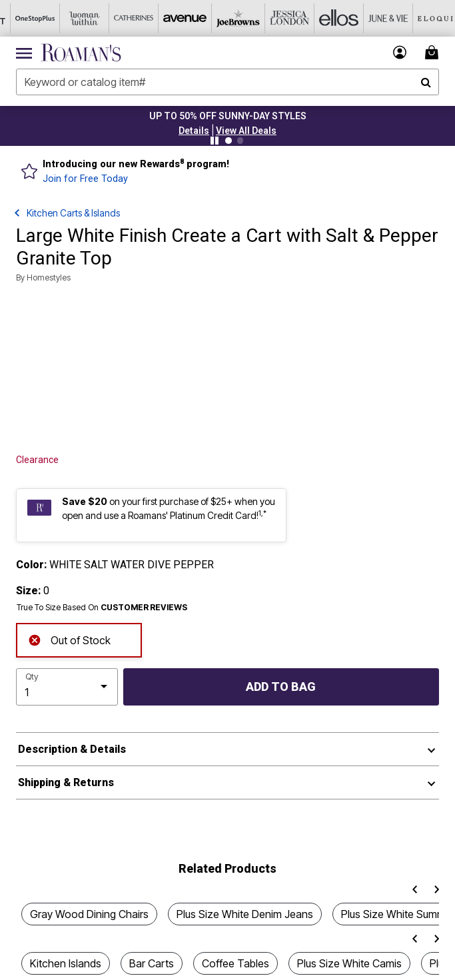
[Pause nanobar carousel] (215, 141)
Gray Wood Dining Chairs (89, 914)
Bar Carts (152, 963)
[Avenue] (173, 18)
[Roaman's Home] (81, 53)
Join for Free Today (85, 179)
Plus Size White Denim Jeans (245, 914)
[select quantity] (67, 687)
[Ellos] (320, 18)
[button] (194, 131)
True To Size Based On (102, 608)
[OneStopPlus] (25, 18)
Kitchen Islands (66, 963)
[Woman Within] (74, 18)
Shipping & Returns (66, 782)
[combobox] (227, 82)
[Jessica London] (271, 18)
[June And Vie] (370, 18)
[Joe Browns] (222, 18)
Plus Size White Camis (349, 963)
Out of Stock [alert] (69, 639)
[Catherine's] (123, 18)
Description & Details (72, 749)
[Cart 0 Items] (434, 52)
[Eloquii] (419, 18)
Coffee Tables (235, 963)
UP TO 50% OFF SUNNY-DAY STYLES (228, 116)
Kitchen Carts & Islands (73, 213)
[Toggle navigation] (24, 53)
